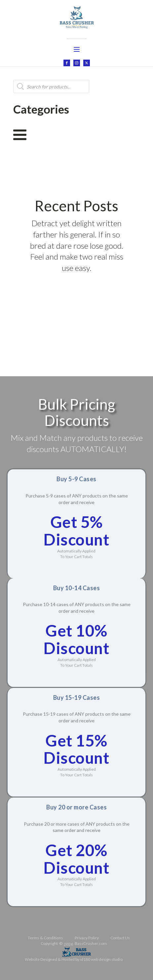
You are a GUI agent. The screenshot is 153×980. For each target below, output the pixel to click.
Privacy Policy (87, 938)
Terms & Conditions (45, 938)
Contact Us (120, 938)
